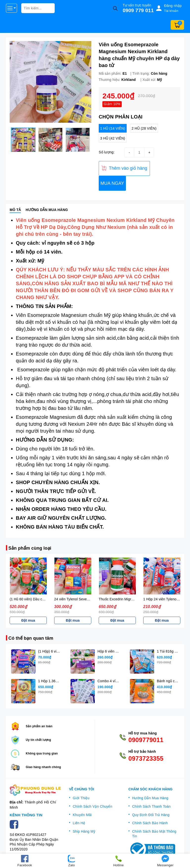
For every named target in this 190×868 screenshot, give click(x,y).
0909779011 (145, 740)
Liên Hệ (79, 823)
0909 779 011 (138, 10)
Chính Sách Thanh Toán (151, 806)
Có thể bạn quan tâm (31, 638)
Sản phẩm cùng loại (30, 548)
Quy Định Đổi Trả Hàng (151, 815)
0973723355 (145, 758)
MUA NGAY (112, 183)
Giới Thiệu (81, 798)
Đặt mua (28, 620)
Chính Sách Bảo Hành (150, 823)
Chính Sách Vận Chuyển (93, 806)
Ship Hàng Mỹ (84, 831)
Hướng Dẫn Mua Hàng (150, 798)
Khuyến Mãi (82, 815)
